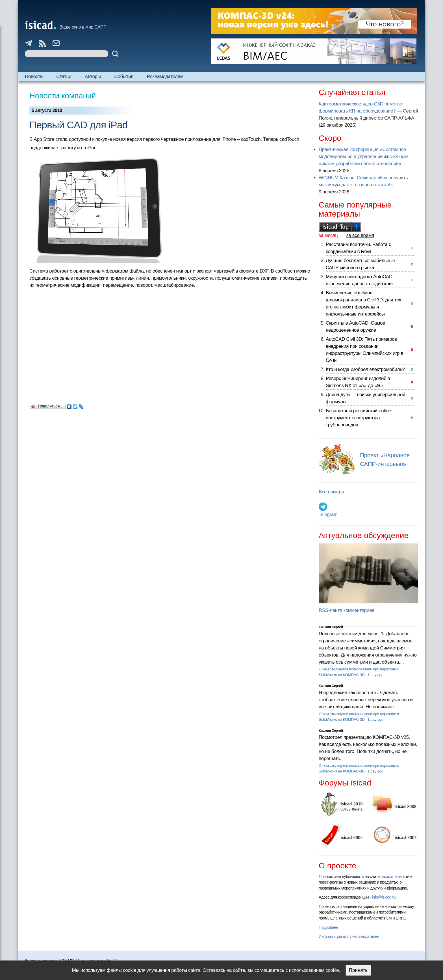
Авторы (93, 76)
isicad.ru (387, 877)
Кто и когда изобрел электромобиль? (365, 369)
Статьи (64, 76)
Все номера (331, 492)
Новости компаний (63, 96)
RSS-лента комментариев (347, 610)
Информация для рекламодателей (349, 936)
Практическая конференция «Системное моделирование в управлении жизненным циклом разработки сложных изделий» (363, 157)
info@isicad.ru (384, 897)
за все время (360, 235)
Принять (358, 970)
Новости (34, 76)
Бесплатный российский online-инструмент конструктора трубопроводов (359, 418)
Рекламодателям (165, 76)
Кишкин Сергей (331, 627)
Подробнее (328, 927)
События (124, 76)
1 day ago (375, 675)
